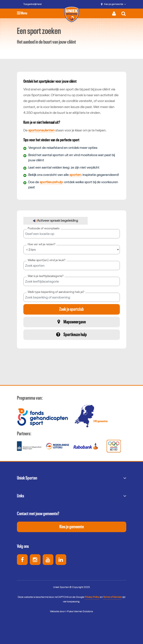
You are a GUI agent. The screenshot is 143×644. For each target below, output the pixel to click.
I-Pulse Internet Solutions (79, 612)
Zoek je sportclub (71, 309)
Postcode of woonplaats (44, 228)
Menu (22, 13)
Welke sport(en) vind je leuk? (47, 260)
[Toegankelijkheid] (29, 4)
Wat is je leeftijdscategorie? (46, 276)
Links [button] (20, 496)
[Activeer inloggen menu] (115, 13)
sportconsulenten (41, 131)
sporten (75, 175)
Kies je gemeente (114, 4)
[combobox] (72, 266)
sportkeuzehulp (51, 182)
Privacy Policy (92, 597)
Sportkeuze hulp (71, 334)
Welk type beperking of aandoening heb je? (56, 292)
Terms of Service (112, 597)
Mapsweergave (72, 322)
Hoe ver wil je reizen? (41, 244)
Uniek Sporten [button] (27, 478)
